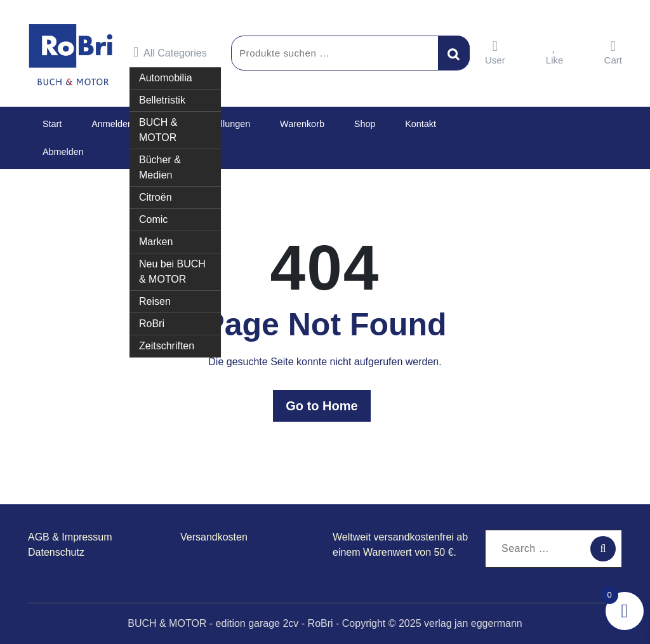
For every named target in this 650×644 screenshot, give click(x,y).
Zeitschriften (167, 340)
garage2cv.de (211, 552)
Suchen (454, 53)
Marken (156, 236)
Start (49, 124)
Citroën (156, 191)
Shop (339, 124)
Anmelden (103, 124)
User (495, 52)
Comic (153, 214)
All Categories (170, 52)
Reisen (155, 296)
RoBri (152, 318)
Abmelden (60, 151)
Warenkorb (283, 124)
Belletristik (162, 94)
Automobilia (166, 72)
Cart (613, 52)
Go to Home (325, 406)
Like (555, 52)
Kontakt (389, 124)
